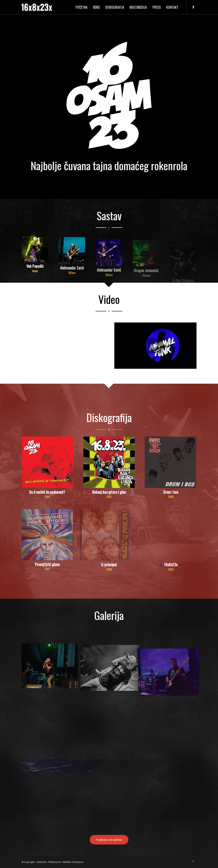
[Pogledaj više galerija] (109, 840)
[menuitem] (82, 7)
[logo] (37, 7)
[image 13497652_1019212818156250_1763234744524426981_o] (51, 667)
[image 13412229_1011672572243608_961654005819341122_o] (111, 667)
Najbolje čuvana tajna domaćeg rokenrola (109, 165)
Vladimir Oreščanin (73, 862)
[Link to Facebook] (193, 7)
